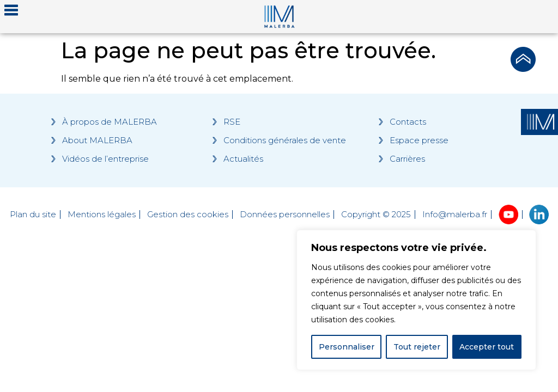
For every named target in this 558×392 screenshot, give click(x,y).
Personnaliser (347, 347)
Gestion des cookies (188, 215)
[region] (416, 300)
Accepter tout (487, 347)
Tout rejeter (417, 347)
